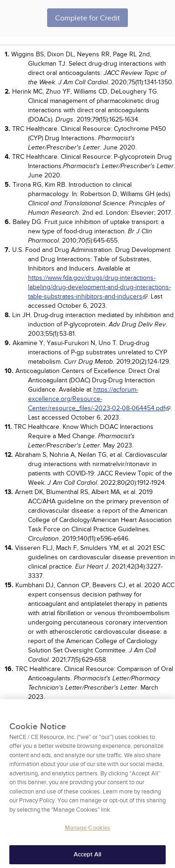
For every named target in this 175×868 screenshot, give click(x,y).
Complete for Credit (87, 18)
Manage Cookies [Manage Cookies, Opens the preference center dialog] (88, 831)
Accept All (87, 858)
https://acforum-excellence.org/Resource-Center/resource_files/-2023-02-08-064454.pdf (97, 399)
